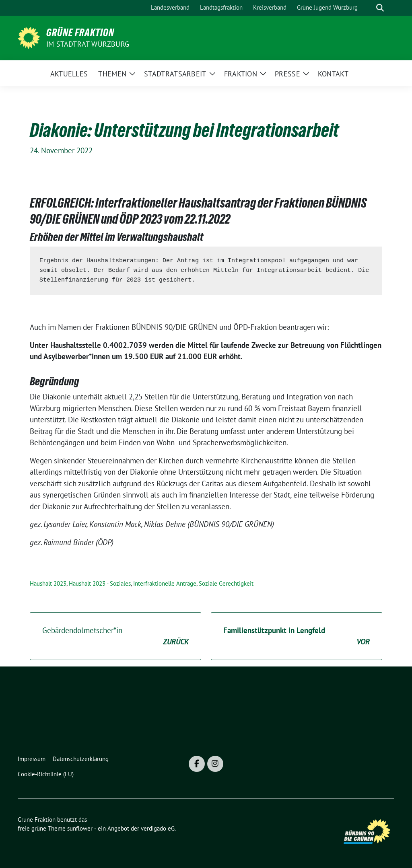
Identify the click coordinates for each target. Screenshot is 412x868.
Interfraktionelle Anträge (165, 583)
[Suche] (369, 8)
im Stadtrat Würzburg (88, 44)
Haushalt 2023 (48, 583)
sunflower (80, 828)
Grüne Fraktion (80, 33)
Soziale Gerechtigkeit (226, 583)
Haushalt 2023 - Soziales (100, 583)
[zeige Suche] (380, 8)
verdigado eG (158, 828)
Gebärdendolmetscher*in (115, 637)
